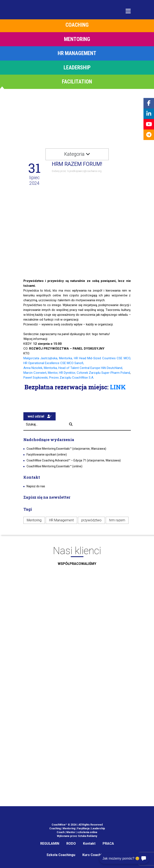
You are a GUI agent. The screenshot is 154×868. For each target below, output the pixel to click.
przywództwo (91, 520)
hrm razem (117, 520)
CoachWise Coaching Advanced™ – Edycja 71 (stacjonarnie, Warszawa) (74, 460)
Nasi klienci (77, 557)
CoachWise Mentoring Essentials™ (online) (54, 466)
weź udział (40, 416)
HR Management (61, 520)
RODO (71, 844)
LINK (118, 387)
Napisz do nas (36, 486)
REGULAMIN (50, 844)
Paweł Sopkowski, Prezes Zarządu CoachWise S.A (58, 378)
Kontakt (89, 844)
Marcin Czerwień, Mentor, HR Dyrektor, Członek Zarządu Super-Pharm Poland (77, 373)
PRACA (108, 844)
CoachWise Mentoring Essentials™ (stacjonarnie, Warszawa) (66, 449)
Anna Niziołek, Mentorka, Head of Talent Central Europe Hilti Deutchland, (73, 368)
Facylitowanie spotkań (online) (47, 454)
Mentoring (34, 520)
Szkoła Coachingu (61, 855)
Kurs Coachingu (95, 855)
